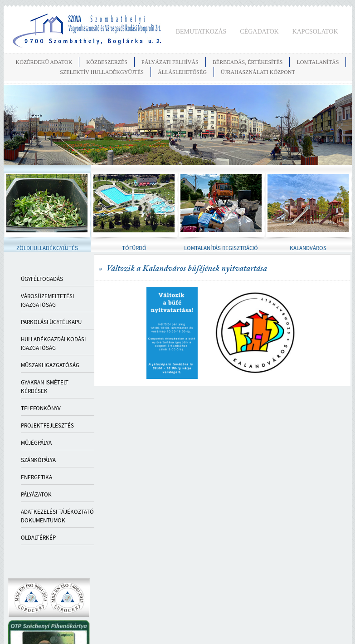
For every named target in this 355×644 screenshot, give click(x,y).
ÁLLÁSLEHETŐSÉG (182, 72)
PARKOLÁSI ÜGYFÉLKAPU (51, 322)
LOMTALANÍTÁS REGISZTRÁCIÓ (221, 248)
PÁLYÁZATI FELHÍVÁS (170, 62)
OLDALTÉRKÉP (38, 538)
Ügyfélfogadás (42, 279)
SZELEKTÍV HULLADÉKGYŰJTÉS (102, 72)
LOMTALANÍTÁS (318, 62)
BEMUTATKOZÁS (201, 32)
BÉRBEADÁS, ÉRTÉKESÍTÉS (248, 62)
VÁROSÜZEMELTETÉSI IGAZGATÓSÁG (47, 300)
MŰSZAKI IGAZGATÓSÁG (50, 365)
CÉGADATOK (259, 32)
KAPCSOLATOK (315, 32)
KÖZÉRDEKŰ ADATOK (44, 62)
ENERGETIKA (36, 477)
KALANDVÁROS (308, 248)
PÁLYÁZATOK (36, 494)
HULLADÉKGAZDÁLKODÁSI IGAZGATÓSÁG (53, 344)
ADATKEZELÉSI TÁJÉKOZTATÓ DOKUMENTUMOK (57, 516)
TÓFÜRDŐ (134, 248)
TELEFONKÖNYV (41, 408)
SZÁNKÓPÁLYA (38, 460)
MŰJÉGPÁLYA (36, 443)
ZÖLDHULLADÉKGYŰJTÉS (47, 248)
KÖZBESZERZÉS (107, 62)
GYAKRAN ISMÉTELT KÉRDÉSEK (45, 387)
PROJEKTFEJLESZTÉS (47, 425)
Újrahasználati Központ (258, 72)
